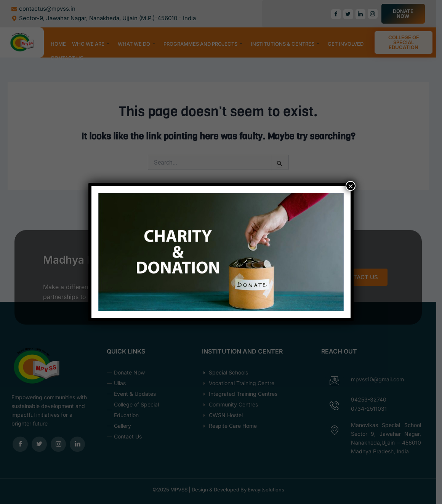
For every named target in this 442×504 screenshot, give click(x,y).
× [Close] (351, 186)
